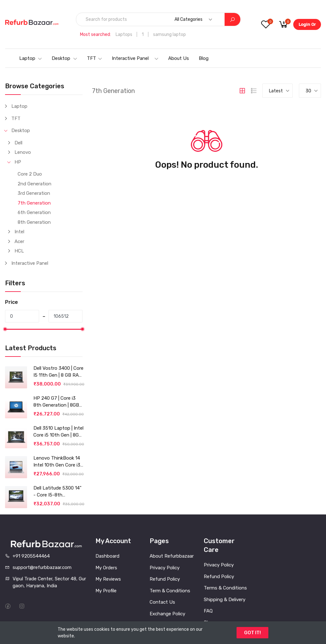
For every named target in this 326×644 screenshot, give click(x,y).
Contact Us (162, 602)
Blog (204, 58)
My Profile (106, 591)
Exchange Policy (167, 614)
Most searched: (95, 35)
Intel (19, 232)
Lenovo (23, 152)
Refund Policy (165, 579)
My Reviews (108, 579)
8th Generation (34, 222)
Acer (19, 241)
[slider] (5, 329)
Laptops (124, 35)
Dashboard (107, 556)
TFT (95, 58)
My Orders (106, 568)
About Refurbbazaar (172, 556)
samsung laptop (169, 35)
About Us (179, 58)
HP (18, 162)
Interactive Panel (135, 58)
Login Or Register (307, 26)
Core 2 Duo (30, 174)
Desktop (65, 58)
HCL (19, 251)
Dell (18, 143)
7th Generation (34, 203)
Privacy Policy (165, 568)
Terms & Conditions (225, 588)
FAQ (208, 611)
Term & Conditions (170, 591)
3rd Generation (34, 193)
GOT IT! (252, 633)
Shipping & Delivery (225, 600)
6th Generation (34, 212)
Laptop (31, 58)
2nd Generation (34, 184)
